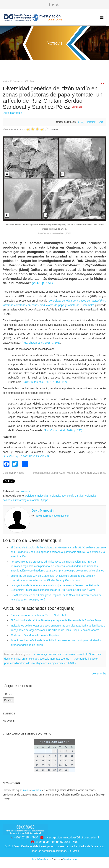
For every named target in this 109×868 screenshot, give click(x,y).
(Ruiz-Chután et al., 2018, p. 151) (41, 343)
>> (68, 742)
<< (41, 742)
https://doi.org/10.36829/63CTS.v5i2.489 (26, 456)
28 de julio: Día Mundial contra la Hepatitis (35, 635)
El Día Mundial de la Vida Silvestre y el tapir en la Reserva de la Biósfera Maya (56, 620)
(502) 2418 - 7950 (26, 837)
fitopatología (22, 500)
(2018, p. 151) (42, 283)
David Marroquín (12, 113)
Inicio (26, 790)
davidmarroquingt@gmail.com (53, 516)
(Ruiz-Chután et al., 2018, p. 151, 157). (45, 382)
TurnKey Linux (70, 859)
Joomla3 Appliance (41, 859)
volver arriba (99, 674)
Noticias (25, 491)
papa (45, 500)
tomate (36, 500)
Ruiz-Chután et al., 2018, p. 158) (63, 430)
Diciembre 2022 (54, 742)
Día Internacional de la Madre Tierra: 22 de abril (38, 615)
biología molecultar (38, 496)
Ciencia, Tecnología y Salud (67, 496)
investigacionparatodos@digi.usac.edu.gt (72, 837)
